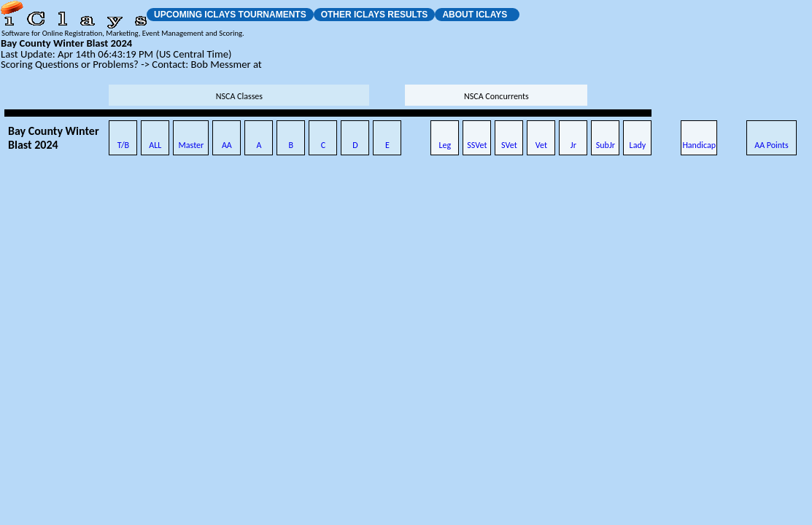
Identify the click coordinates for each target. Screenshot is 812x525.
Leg (445, 145)
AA (227, 145)
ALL (155, 145)
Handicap (699, 145)
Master (192, 145)
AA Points (772, 145)
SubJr (606, 145)
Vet (541, 145)
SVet (509, 145)
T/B (123, 145)
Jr (573, 145)
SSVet (477, 145)
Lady (638, 145)
